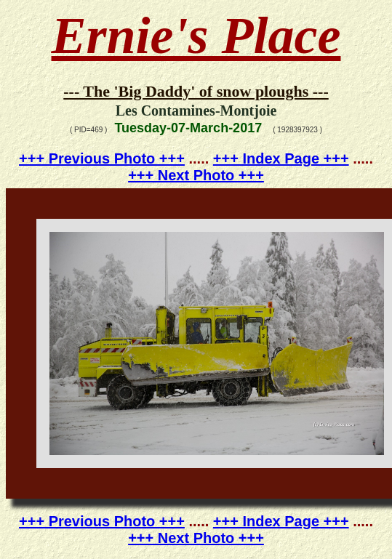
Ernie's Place (196, 36)
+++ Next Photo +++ (196, 175)
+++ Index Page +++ (281, 158)
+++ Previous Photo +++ (102, 158)
